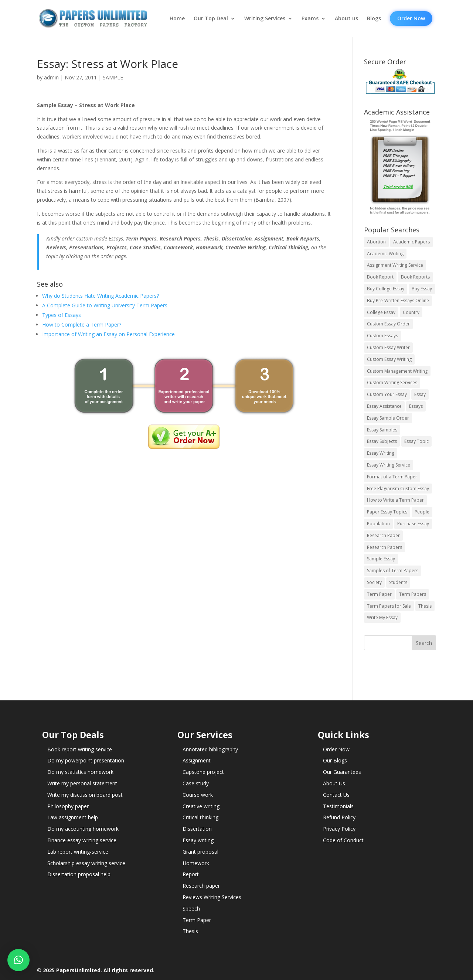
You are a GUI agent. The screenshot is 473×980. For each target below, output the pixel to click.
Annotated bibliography (210, 749)
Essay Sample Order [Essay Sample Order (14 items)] (388, 418)
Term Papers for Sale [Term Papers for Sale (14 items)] (389, 606)
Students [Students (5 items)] (398, 582)
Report (191, 874)
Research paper (201, 886)
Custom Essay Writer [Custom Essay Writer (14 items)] (388, 347)
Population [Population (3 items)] (378, 524)
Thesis (190, 931)
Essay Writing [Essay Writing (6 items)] (381, 453)
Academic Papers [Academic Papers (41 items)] (411, 242)
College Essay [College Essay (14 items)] (381, 312)
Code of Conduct (343, 840)
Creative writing (201, 806)
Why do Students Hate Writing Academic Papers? (101, 296)
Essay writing (198, 840)
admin (51, 77)
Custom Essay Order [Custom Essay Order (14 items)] (388, 324)
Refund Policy (339, 817)
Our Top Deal (211, 18)
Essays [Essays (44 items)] (416, 406)
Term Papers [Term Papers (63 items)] (413, 594)
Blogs (374, 18)
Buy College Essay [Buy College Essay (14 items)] (386, 289)
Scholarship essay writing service (86, 863)
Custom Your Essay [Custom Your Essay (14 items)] (387, 394)
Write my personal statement (82, 783)
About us (346, 18)
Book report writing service (80, 749)
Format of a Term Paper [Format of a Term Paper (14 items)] (392, 477)
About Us (334, 783)
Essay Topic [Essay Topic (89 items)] (416, 441)
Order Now (411, 18)
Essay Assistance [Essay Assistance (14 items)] (384, 406)
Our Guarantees (342, 772)
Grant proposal (200, 852)
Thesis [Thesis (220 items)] (425, 606)
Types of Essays (62, 315)
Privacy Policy (339, 829)
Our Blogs (335, 760)
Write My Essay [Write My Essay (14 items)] (382, 617)
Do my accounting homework (83, 829)
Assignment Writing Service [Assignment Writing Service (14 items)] (395, 265)
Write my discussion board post (85, 795)
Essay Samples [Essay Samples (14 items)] (382, 430)
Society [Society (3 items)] (374, 582)
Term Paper (197, 920)
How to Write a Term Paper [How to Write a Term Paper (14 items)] (395, 500)
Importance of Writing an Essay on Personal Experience (108, 334)
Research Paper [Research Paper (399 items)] (383, 535)
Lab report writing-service (78, 852)
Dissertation (197, 829)
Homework (196, 863)
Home (177, 18)
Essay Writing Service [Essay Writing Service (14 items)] (389, 465)
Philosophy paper (68, 806)
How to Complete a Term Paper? (82, 325)
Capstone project (203, 772)
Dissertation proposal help (79, 874)
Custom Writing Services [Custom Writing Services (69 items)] (392, 383)
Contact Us (336, 795)
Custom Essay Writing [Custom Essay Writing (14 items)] (389, 359)
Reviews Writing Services (212, 897)
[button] (18, 960)
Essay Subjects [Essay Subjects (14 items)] (382, 441)
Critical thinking (200, 817)
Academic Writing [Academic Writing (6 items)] (385, 254)
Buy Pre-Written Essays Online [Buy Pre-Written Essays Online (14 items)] (398, 301)
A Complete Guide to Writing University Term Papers (105, 305)
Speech (191, 909)
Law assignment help (73, 817)
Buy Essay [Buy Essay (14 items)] (422, 289)
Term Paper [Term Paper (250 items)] (379, 594)
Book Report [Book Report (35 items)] (380, 277)
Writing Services (265, 18)
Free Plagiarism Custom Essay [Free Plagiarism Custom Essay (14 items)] (398, 489)
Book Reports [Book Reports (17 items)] (415, 277)
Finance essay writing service (82, 840)
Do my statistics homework (80, 772)
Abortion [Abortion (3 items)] (376, 242)
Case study (196, 783)
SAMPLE (113, 77)
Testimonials (338, 806)
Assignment (197, 760)
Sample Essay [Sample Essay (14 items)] (381, 559)
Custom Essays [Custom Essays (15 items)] (382, 336)
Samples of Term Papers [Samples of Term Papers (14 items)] (393, 571)
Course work (198, 795)
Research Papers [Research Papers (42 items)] (384, 547)
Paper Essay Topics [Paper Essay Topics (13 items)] (387, 512)
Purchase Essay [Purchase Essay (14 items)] (413, 524)
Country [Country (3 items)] (411, 312)
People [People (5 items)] (422, 512)
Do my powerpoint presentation (86, 760)
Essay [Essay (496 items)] (420, 394)
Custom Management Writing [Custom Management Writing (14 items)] (397, 371)
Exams (310, 18)
